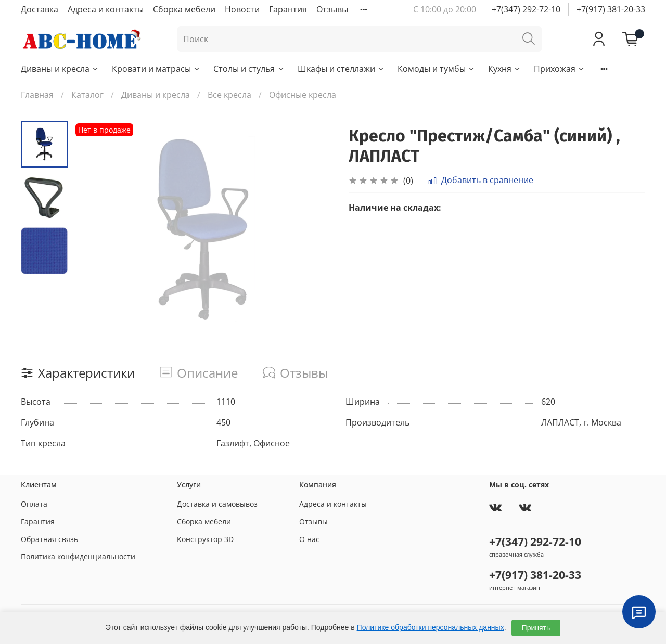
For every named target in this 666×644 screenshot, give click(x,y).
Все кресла (229, 95)
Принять (536, 628)
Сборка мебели (184, 9)
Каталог (87, 95)
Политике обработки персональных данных (431, 627)
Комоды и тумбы (437, 69)
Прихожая (560, 69)
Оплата (34, 504)
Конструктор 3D (205, 539)
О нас (309, 539)
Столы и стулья (249, 69)
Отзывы (332, 9)
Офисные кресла (303, 95)
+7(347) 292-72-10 (526, 9)
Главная (37, 95)
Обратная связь (49, 539)
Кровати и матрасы (156, 69)
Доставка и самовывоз (217, 504)
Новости (242, 9)
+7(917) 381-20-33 (611, 9)
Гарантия (288, 9)
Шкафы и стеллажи (341, 69)
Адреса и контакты (106, 9)
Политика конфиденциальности (78, 556)
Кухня (505, 69)
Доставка (40, 9)
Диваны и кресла (60, 69)
